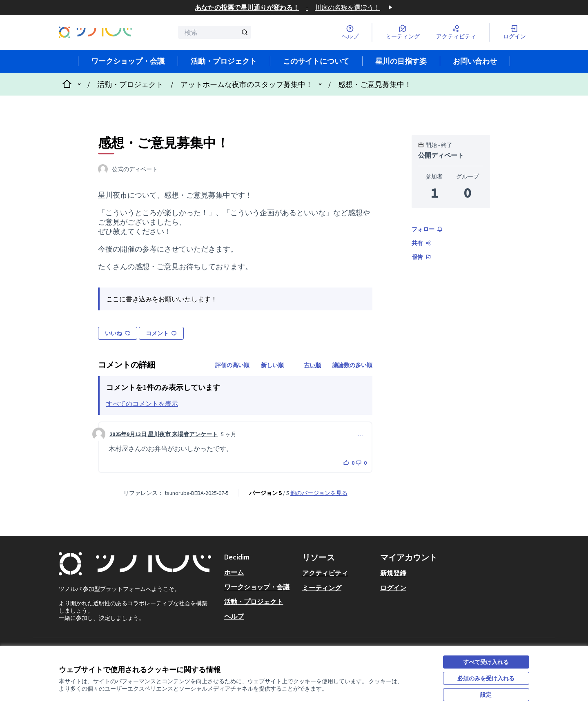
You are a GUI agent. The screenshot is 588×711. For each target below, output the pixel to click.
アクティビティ (325, 573)
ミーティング (322, 588)
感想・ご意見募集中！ (375, 84)
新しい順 (272, 365)
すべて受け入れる (486, 662)
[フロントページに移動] (95, 32)
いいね (118, 333)
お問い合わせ (475, 61)
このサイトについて (316, 61)
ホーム (234, 572)
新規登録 (393, 573)
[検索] (215, 32)
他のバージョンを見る (319, 493)
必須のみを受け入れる (486, 678)
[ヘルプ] (350, 32)
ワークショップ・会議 (128, 61)
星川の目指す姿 (401, 61)
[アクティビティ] (456, 32)
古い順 (312, 365)
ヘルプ (234, 616)
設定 (486, 695)
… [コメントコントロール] (361, 434)
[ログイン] (514, 32)
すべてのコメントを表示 (142, 403)
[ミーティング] (403, 32)
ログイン (393, 588)
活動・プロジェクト (224, 61)
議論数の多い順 (352, 365)
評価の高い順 (232, 365)
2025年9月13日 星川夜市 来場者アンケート (164, 434)
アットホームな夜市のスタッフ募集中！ (247, 84)
